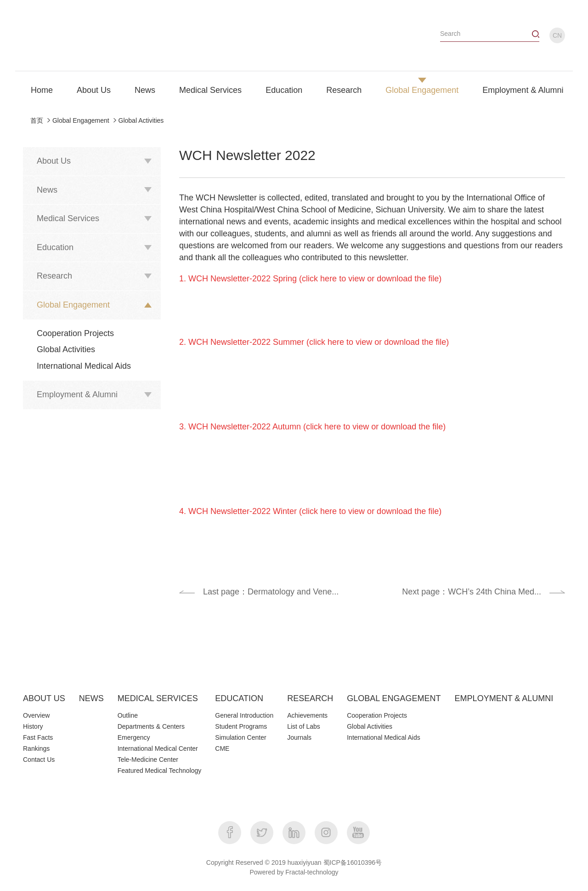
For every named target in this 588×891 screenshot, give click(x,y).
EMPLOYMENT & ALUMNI (504, 698)
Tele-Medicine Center (148, 760)
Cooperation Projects (75, 333)
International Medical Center (158, 748)
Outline (128, 715)
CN (557, 35)
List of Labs (304, 726)
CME (222, 748)
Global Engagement (422, 90)
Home (42, 90)
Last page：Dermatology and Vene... (271, 592)
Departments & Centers (151, 726)
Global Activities (141, 120)
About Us (94, 90)
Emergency (134, 737)
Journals (299, 737)
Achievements (307, 715)
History (33, 726)
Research (344, 90)
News (145, 90)
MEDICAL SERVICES (158, 698)
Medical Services (210, 90)
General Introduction (244, 715)
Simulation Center (240, 737)
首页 (37, 120)
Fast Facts (38, 737)
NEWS (91, 698)
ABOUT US (44, 698)
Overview (36, 715)
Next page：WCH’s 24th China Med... (472, 592)
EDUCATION (239, 698)
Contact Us (39, 760)
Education (284, 90)
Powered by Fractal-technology (294, 872)
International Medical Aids (84, 366)
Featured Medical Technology (160, 771)
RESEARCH (310, 698)
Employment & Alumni (523, 90)
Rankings (36, 748)
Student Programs (241, 726)
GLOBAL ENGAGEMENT (394, 698)
